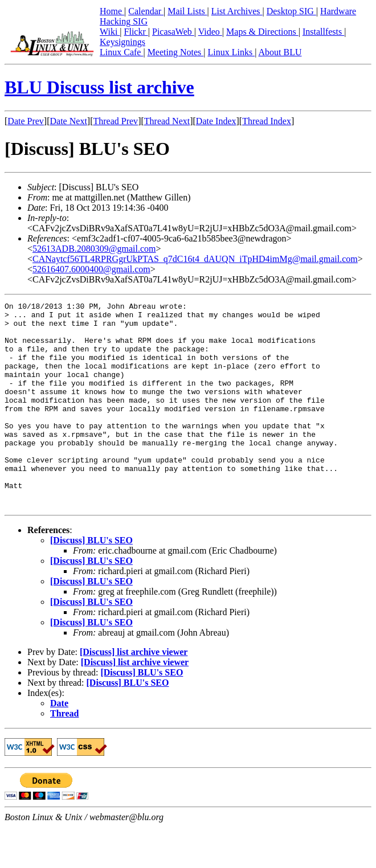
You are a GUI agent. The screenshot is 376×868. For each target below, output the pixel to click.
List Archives (237, 11)
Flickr (136, 32)
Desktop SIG (291, 11)
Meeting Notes (176, 52)
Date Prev (26, 121)
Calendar (146, 11)
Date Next (69, 121)
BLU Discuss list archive (99, 87)
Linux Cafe (121, 52)
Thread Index (267, 121)
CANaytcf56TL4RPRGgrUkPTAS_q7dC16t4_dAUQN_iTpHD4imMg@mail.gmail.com (195, 259)
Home (112, 11)
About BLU (280, 52)
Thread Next (167, 121)
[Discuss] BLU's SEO (91, 581)
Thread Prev (115, 121)
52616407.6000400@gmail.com (91, 269)
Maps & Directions (262, 32)
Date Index (216, 121)
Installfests (323, 32)
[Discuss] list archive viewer (134, 693)
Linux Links (231, 52)
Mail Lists (187, 11)
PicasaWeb (173, 32)
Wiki (110, 32)
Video (210, 32)
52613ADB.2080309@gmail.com (94, 249)
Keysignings (122, 42)
